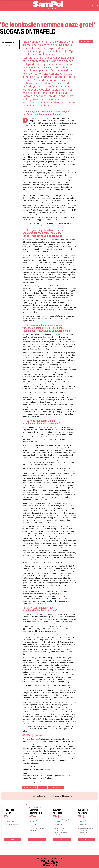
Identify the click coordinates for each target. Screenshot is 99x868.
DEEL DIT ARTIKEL (86, 42)
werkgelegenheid (30, 788)
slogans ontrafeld (56, 788)
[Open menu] (2, 5)
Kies (12, 839)
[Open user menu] (97, 5)
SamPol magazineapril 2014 (6, 46)
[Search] (93, 5)
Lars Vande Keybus (8, 43)
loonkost (43, 788)
